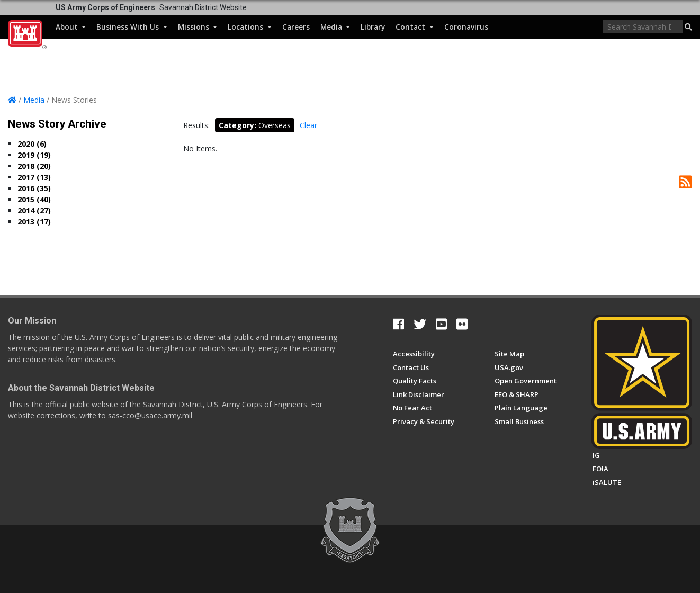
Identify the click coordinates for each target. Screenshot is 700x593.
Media (335, 27)
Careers (296, 27)
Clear (308, 125)
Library (373, 27)
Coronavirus (466, 27)
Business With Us (132, 27)
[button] (688, 27)
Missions (198, 27)
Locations (249, 27)
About (71, 27)
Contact (414, 27)
